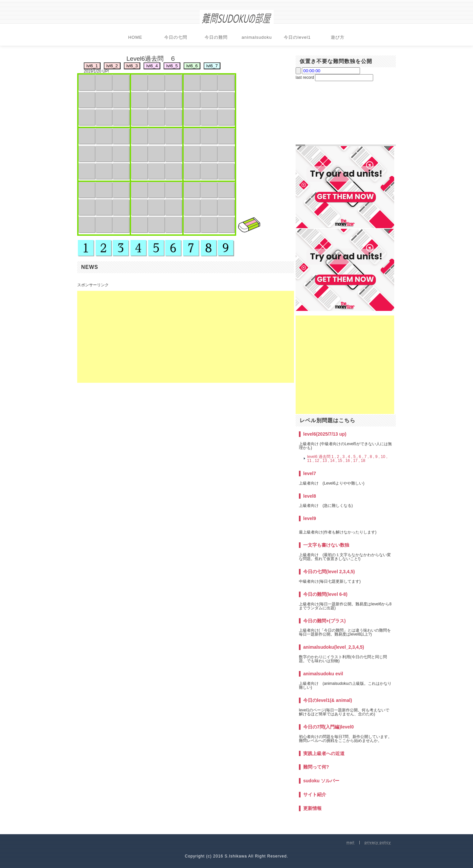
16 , (349, 461)
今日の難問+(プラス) (325, 621)
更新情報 (312, 808)
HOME (135, 37)
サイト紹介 (315, 794)
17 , (356, 461)
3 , (344, 457)
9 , (378, 457)
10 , (384, 457)
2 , (339, 457)
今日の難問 (216, 37)
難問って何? (316, 767)
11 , (310, 461)
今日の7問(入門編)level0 (328, 727)
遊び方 (338, 37)
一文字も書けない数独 (326, 545)
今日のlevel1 (297, 37)
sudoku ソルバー (321, 781)
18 (363, 461)
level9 (310, 518)
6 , (361, 457)
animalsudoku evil (323, 674)
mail (350, 842)
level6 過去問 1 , (321, 457)
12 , (318, 461)
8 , (372, 457)
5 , (356, 457)
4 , (350, 457)
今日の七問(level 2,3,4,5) (329, 572)
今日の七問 (176, 37)
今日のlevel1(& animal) (328, 700)
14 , (333, 461)
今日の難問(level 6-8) (325, 594)
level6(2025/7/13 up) (325, 434)
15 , (341, 461)
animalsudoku (257, 37)
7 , (366, 457)
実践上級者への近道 (324, 753)
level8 (310, 496)
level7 (310, 473)
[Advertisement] (186, 337)
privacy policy (378, 842)
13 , (326, 461)
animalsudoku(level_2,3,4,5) (334, 647)
